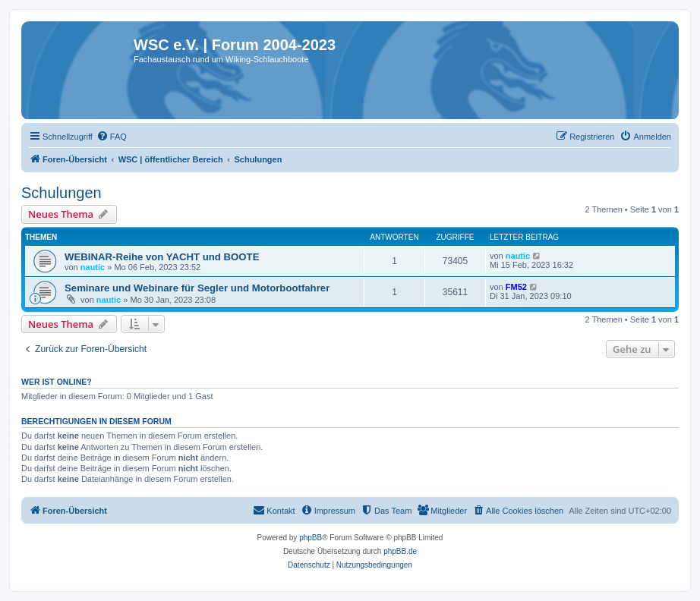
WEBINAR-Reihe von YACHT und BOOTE (162, 257)
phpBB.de (400, 551)
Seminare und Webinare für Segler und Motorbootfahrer (197, 288)
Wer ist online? (57, 382)
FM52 (516, 287)
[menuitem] (112, 137)
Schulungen (61, 193)
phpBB (311, 538)
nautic (93, 267)
